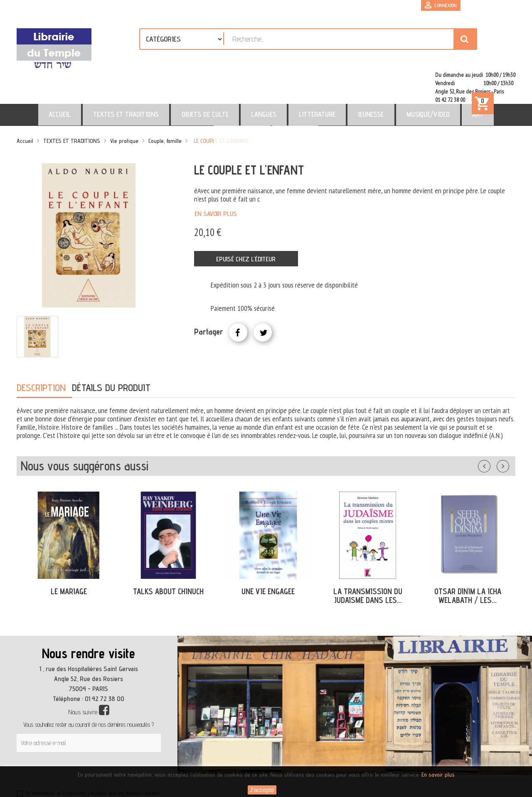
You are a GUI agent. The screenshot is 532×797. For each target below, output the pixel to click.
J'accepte (262, 790)
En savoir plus (216, 178)
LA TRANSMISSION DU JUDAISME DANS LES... (368, 560)
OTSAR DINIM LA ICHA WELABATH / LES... (468, 560)
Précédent (493, 429)
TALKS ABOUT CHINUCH (168, 556)
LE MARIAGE (69, 556)
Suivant (508, 429)
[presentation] (96, 737)
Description (41, 352)
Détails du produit (111, 352)
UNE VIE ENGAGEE (268, 556)
